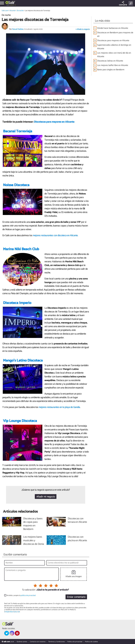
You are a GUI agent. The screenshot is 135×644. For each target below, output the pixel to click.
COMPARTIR (123, 4)
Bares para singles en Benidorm (111, 70)
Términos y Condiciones (56, 642)
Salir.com (5, 11)
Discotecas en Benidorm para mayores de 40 (115, 34)
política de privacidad (28, 595)
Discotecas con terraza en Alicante (77, 520)
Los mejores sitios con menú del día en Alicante (114, 55)
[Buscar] (131, 3)
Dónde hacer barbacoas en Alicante (113, 28)
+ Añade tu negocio (83, 29)
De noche (20, 11)
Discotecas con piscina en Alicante (77, 539)
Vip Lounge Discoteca (20, 421)
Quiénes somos (22, 642)
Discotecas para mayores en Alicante (54, 122)
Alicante (12, 5)
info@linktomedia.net (12, 612)
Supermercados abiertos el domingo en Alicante (114, 47)
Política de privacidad (75, 642)
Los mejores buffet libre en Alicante (113, 65)
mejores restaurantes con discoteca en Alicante (55, 236)
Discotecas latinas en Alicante (110, 61)
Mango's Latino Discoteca (23, 361)
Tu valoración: (29, 590)
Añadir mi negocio (46, 497)
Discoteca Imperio (17, 303)
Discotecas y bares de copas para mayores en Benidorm (33, 524)
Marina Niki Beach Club (21, 249)
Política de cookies (91, 642)
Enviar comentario (76, 597)
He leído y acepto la (21, 595)
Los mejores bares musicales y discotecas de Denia (34, 541)
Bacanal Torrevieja (18, 131)
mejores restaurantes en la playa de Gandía (59, 407)
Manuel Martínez (18, 29)
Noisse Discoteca (16, 185)
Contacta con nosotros (38, 642)
